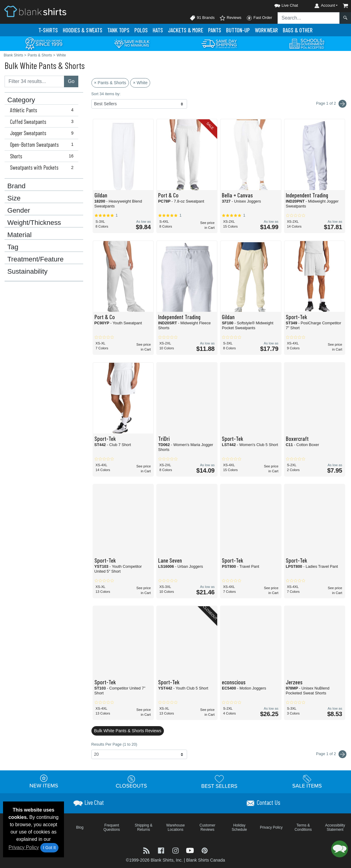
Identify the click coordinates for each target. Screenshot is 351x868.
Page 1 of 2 (331, 754)
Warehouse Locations (176, 827)
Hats (158, 30)
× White (140, 83)
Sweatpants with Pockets (43, 167)
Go (71, 81)
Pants (215, 30)
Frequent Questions (112, 827)
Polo (141, 30)
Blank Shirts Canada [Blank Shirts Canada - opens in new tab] (206, 860)
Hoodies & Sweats (83, 30)
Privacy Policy (24, 847)
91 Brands (202, 18)
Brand (16, 186)
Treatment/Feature (35, 259)
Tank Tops (118, 30)
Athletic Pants (43, 110)
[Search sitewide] (309, 18)
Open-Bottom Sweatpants (43, 145)
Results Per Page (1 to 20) (114, 744)
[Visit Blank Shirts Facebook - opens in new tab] (162, 850)
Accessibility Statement (335, 827)
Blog (80, 827)
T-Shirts (48, 30)
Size (14, 198)
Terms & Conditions (303, 827)
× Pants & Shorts (110, 83)
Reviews (230, 18)
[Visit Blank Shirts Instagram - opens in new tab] (176, 850)
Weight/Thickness (34, 223)
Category (21, 100)
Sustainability (27, 272)
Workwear (266, 30)
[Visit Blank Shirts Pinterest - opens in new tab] (205, 850)
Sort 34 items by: (106, 94)
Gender (19, 211)
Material (19, 235)
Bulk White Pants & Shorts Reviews (128, 731)
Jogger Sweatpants (43, 133)
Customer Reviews (207, 827)
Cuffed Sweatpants (43, 122)
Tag (13, 247)
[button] (281, 4)
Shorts (43, 156)
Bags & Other (298, 30)
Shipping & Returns (144, 827)
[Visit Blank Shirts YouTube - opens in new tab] (191, 850)
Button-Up (238, 30)
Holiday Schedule (239, 827)
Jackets (186, 30)
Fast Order (259, 18)
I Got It (49, 848)
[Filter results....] (34, 81)
